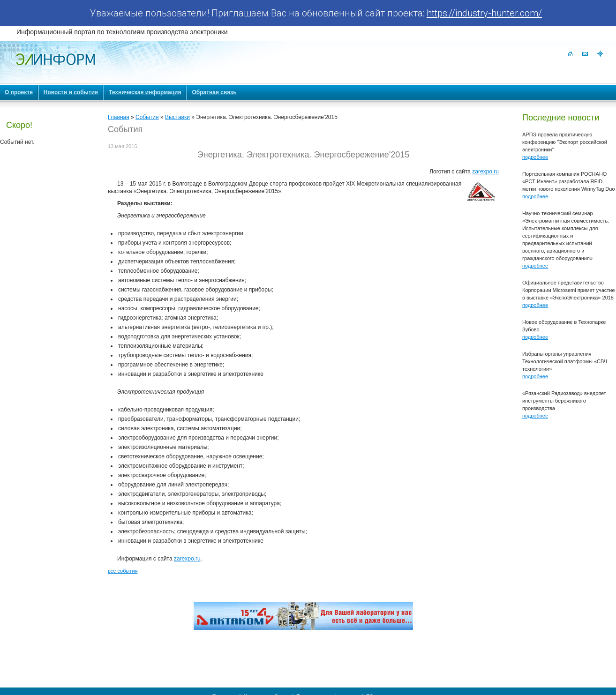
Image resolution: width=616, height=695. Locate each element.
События (147, 117)
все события (123, 571)
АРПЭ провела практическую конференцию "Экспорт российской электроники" (565, 142)
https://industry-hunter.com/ (484, 13)
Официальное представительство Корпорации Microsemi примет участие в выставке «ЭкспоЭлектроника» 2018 (569, 290)
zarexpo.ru (485, 172)
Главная (119, 117)
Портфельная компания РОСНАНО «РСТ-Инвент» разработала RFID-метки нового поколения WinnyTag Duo (569, 181)
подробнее (535, 157)
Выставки (177, 117)
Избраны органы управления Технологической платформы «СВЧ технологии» (565, 361)
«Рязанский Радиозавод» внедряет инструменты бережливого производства (564, 401)
